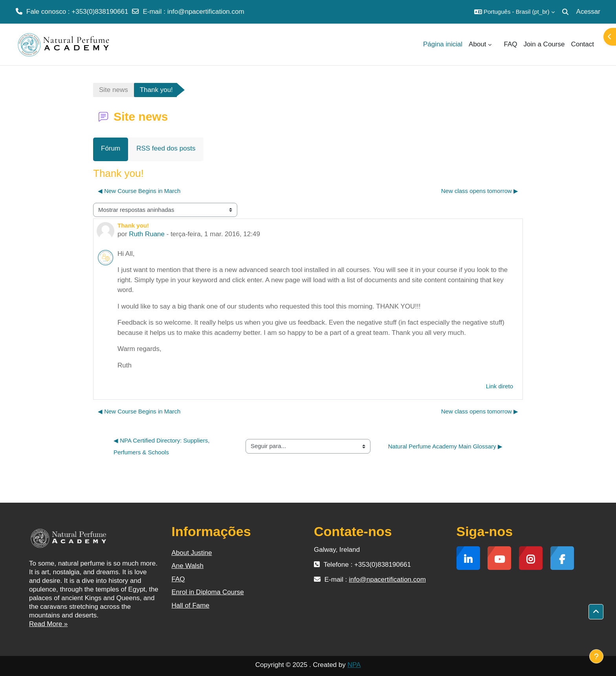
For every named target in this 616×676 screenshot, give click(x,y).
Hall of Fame (191, 605)
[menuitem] (498, 44)
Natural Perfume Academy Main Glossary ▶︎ (445, 446)
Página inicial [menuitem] (443, 44)
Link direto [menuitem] (500, 386)
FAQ (178, 579)
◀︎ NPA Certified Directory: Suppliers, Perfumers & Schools (162, 446)
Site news (114, 90)
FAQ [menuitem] (511, 44)
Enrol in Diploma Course (208, 592)
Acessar (588, 12)
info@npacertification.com (206, 12)
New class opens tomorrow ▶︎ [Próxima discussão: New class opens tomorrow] (480, 191)
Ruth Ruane (147, 234)
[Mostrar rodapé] (596, 656)
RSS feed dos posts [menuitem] (166, 148)
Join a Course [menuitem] (544, 44)
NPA (354, 665)
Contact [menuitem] (582, 44)
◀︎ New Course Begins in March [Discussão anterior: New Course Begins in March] (139, 191)
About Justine (192, 553)
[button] (514, 12)
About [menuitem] (477, 44)
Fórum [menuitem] (111, 148)
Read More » (48, 624)
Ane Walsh (188, 566)
